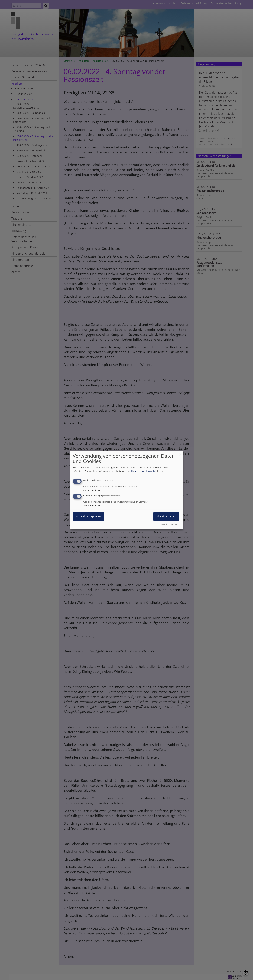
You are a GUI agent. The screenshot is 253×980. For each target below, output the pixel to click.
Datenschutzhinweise (144, 471)
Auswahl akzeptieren (89, 516)
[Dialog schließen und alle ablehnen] (180, 453)
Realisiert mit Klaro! (170, 524)
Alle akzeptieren (166, 516)
